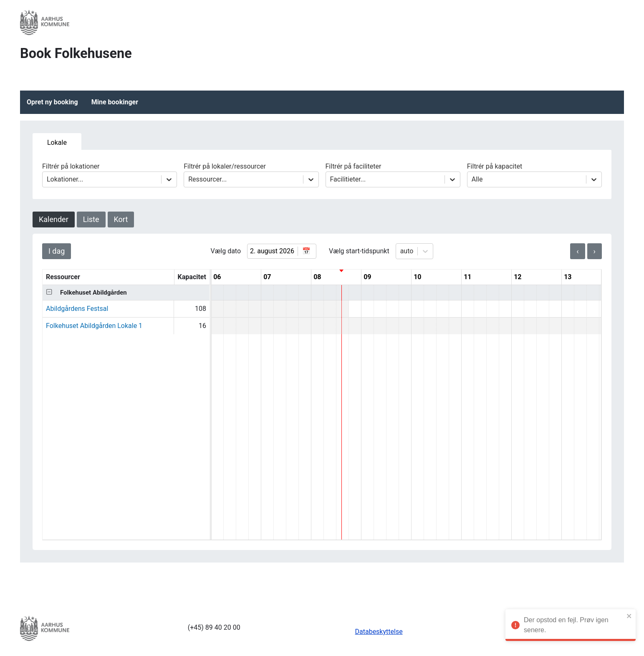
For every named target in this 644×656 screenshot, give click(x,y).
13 (568, 277)
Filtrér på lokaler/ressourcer (251, 175)
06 (217, 277)
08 (317, 277)
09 (367, 277)
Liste (91, 219)
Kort (121, 219)
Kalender (54, 219)
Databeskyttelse (379, 632)
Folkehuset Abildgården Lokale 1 (94, 326)
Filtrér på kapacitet (534, 175)
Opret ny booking (52, 102)
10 (417, 277)
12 (518, 277)
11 (467, 277)
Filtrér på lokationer (110, 175)
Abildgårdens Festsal (77, 309)
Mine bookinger (115, 102)
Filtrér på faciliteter (393, 175)
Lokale (57, 143)
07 (267, 277)
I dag (57, 251)
